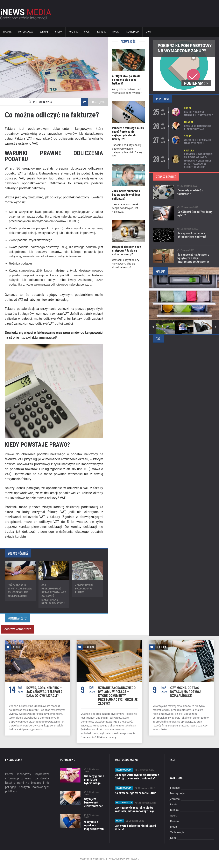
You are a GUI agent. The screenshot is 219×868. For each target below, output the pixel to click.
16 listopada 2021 (188, 229)
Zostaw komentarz (18, 629)
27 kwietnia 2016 (91, 816)
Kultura (73, 32)
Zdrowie (44, 32)
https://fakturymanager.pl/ (38, 338)
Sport (87, 32)
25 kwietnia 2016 (91, 771)
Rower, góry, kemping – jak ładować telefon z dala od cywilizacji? (44, 692)
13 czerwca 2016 (145, 788)
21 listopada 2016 (146, 803)
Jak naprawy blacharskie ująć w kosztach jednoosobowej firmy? (134, 809)
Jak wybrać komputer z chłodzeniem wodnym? (192, 235)
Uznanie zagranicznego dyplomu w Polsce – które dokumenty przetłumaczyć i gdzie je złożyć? (118, 696)
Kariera (101, 32)
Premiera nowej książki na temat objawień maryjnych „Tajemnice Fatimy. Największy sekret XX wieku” (198, 161)
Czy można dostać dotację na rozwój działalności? (185, 692)
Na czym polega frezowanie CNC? (135, 793)
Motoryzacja (26, 32)
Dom (148, 32)
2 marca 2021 (186, 250)
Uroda (59, 32)
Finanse (7, 32)
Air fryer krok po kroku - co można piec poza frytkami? (127, 80)
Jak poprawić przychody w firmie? (84, 589)
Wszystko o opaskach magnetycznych (197, 142)
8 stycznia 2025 (144, 770)
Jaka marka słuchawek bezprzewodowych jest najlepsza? (126, 195)
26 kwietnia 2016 (91, 793)
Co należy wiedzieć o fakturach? (190, 192)
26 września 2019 (188, 207)
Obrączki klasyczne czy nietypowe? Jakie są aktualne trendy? (126, 251)
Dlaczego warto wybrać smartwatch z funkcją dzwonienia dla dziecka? (137, 777)
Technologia (132, 32)
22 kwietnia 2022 (188, 186)
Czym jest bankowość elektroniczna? (197, 128)
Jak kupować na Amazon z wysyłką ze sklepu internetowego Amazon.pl (193, 258)
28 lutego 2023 (135, 821)
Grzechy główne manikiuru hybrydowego (199, 114)
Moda (115, 32)
